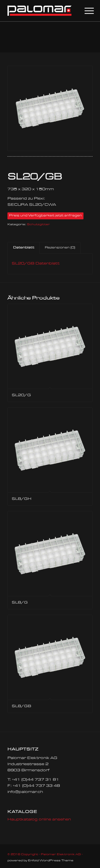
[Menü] (85, 11)
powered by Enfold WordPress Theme (40, 861)
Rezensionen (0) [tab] (60, 248)
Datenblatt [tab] (24, 248)
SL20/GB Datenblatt (36, 264)
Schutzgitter (38, 225)
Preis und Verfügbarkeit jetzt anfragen (45, 216)
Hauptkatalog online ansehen (39, 820)
